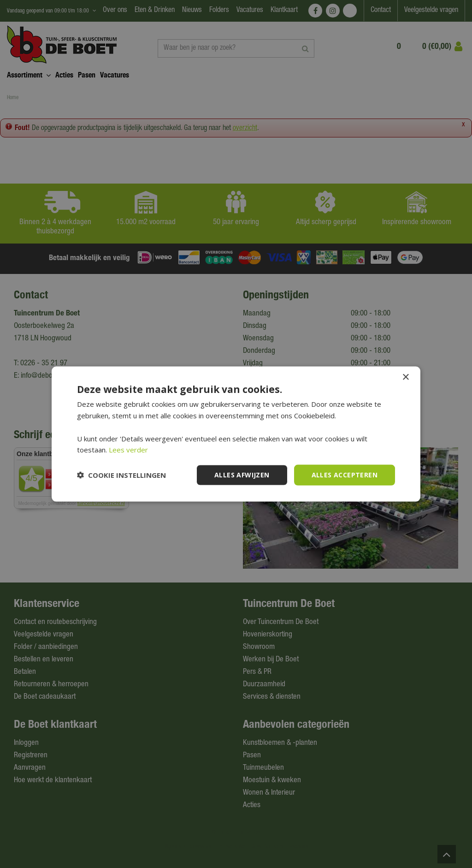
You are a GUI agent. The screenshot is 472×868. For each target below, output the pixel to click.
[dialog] (236, 434)
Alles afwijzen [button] (242, 475)
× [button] (405, 378)
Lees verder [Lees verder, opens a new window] (128, 450)
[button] (121, 475)
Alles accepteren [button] (345, 475)
